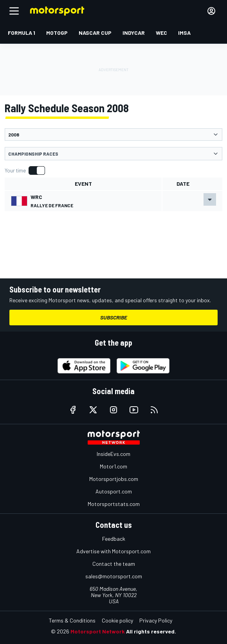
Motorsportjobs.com (114, 479)
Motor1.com (113, 466)
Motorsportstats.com (114, 504)
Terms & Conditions (72, 620)
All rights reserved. (151, 631)
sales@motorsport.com (114, 576)
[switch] (25, 170)
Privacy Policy (156, 620)
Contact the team (114, 564)
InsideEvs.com (113, 454)
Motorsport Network (98, 631)
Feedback (114, 539)
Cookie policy (117, 620)
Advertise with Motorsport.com (113, 551)
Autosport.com (114, 491)
